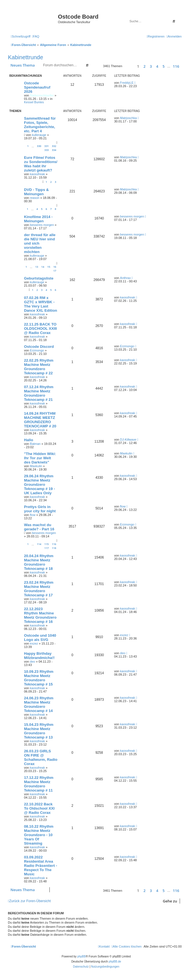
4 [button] (157, 66)
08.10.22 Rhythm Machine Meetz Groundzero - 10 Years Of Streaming (39, 835)
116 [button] (176, 66)
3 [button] (151, 66)
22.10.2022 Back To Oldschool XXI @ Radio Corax (39, 808)
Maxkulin (36, 466)
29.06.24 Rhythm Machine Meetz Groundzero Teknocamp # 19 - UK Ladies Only (40, 484)
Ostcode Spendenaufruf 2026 (37, 87)
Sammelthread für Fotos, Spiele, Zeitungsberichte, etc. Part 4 (40, 125)
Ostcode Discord (39, 347)
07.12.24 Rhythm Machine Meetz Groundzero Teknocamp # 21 (39, 393)
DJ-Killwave (128, 440)
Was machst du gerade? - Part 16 (39, 527)
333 (46, 150)
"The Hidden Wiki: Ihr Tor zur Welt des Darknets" (40, 458)
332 (54, 146)
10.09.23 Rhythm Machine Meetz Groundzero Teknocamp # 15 (39, 678)
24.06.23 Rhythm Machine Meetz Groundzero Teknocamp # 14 (39, 704)
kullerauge (39, 135)
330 (39, 146)
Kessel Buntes (34, 102)
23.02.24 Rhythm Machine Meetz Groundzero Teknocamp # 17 (39, 589)
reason (35, 198)
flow (33, 515)
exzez (34, 643)
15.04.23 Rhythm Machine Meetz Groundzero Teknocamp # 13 (39, 731)
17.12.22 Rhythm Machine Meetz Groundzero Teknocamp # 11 (39, 784)
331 (46, 146)
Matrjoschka (128, 118)
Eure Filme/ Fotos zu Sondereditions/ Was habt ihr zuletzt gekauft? (41, 164)
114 (39, 544)
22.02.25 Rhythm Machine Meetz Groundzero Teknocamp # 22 (39, 367)
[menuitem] (36, 36)
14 (43, 267)
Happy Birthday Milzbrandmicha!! (39, 656)
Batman (35, 444)
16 (55, 267)
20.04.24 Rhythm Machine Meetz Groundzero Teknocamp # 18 (39, 562)
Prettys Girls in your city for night (40, 509)
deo (32, 662)
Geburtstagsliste (39, 278)
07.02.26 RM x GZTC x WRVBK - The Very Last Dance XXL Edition (41, 304)
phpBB (82, 956)
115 (46, 544)
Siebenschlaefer (42, 95)
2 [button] (145, 66)
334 (54, 150)
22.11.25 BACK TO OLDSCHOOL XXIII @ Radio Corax (40, 329)
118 (54, 548)
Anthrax (125, 278)
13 (37, 267)
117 (46, 548)
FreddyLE (127, 83)
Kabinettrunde (26, 57)
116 (54, 544)
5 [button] (163, 66)
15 (49, 267)
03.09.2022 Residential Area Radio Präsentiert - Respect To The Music (41, 866)
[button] (129, 66)
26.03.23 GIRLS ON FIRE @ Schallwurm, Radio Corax (41, 757)
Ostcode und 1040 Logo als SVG (40, 638)
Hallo (29, 440)
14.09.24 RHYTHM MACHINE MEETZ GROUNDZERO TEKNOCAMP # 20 (40, 420)
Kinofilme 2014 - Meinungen (38, 219)
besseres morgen (42, 225)
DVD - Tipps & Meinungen (36, 192)
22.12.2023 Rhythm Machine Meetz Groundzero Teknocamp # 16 (40, 615)
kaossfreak (37, 174)
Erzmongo (37, 350)
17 (55, 271)
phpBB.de (115, 962)
